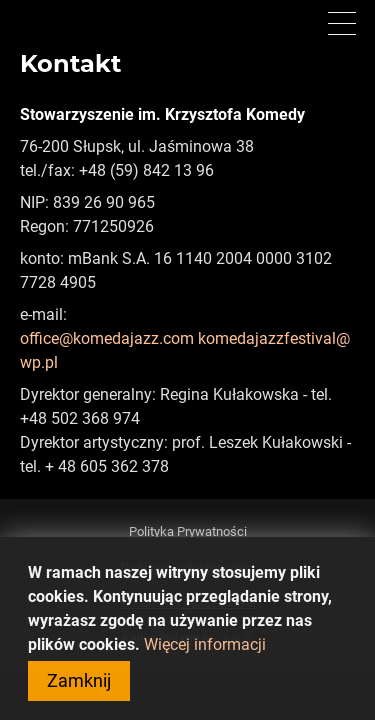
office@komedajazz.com (107, 338)
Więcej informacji (205, 655)
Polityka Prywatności (188, 531)
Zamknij (79, 691)
